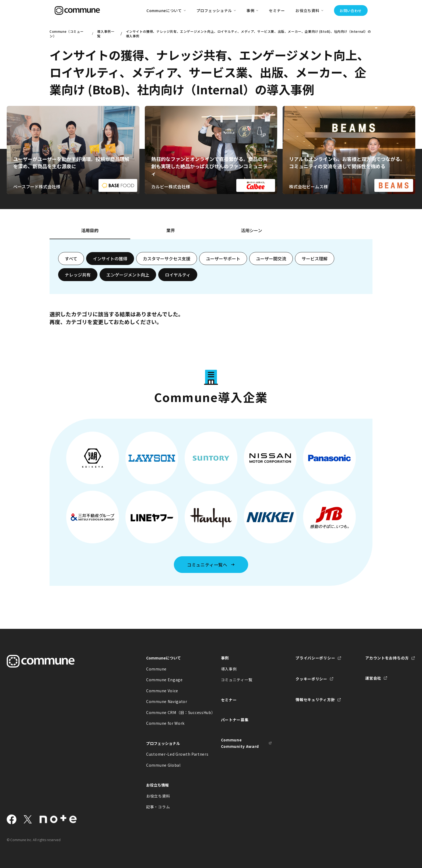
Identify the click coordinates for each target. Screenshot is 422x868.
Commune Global (163, 765)
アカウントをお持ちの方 (387, 658)
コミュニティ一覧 (237, 680)
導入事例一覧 (106, 34)
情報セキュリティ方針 (315, 700)
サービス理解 (315, 259)
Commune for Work (165, 723)
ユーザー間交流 (271, 259)
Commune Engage (164, 680)
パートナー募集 (235, 720)
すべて (71, 259)
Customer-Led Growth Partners (172, 754)
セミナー (277, 10)
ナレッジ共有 (78, 275)
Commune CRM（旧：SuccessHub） (172, 712)
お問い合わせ (351, 11)
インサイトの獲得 (110, 259)
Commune (156, 669)
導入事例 (229, 669)
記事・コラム (158, 807)
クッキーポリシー (311, 679)
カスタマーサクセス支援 (167, 259)
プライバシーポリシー (315, 658)
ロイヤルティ (178, 275)
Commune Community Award (240, 743)
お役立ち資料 (158, 796)
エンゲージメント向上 (128, 275)
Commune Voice (162, 691)
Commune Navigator (167, 701)
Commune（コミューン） (66, 34)
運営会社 (373, 678)
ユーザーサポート (223, 259)
